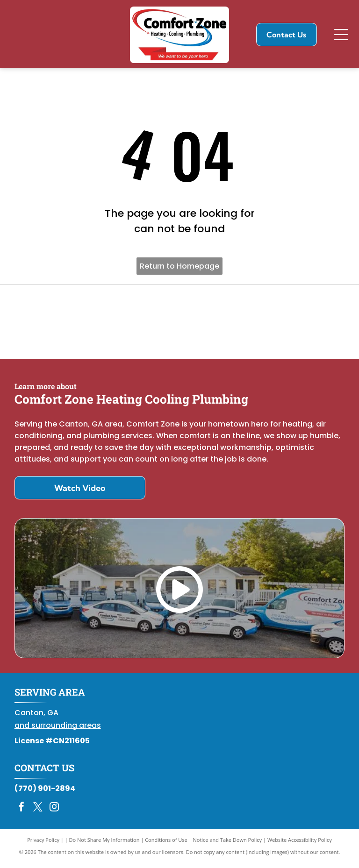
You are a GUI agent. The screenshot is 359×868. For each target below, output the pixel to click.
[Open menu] (341, 35)
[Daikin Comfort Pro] (180, 324)
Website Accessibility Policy (300, 844)
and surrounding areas (58, 730)
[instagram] (54, 813)
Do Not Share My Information (104, 844)
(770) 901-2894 (45, 793)
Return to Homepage (179, 266)
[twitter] (38, 813)
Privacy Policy (43, 844)
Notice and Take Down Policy (228, 844)
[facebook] (22, 813)
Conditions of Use (166, 844)
